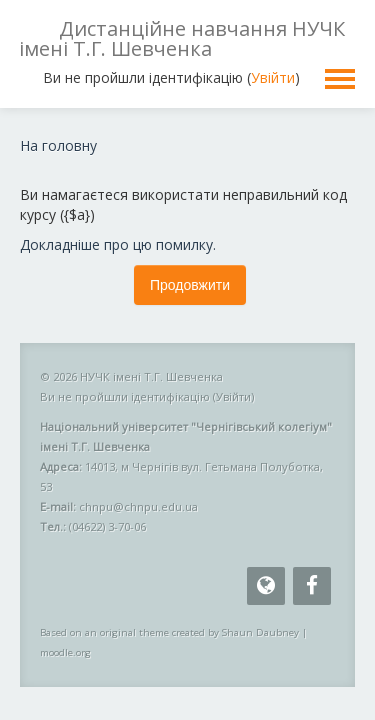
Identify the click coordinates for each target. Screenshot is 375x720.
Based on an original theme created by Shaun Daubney (169, 632)
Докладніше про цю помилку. (118, 244)
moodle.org (65, 652)
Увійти (273, 77)
